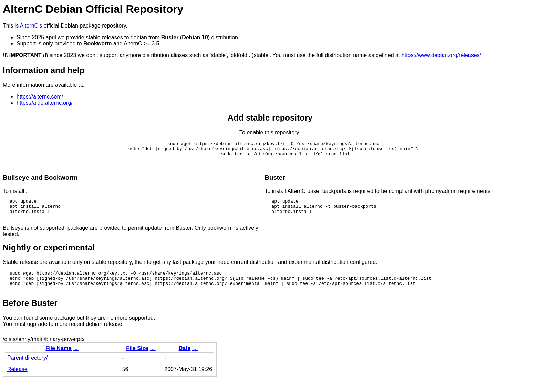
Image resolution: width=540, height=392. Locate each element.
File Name (59, 360)
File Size (137, 360)
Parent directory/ (27, 370)
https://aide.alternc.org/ (45, 103)
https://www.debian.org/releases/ (441, 55)
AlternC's (31, 26)
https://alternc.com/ (40, 97)
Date (185, 360)
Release (17, 381)
